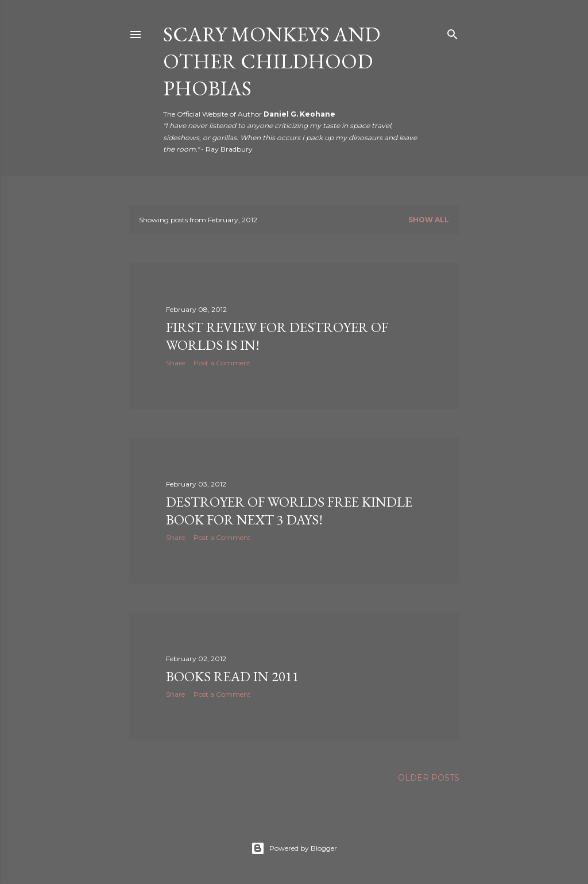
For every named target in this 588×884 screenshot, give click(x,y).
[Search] (452, 32)
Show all (429, 220)
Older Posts (429, 778)
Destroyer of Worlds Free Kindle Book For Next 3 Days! (289, 511)
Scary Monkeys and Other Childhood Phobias (272, 61)
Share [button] (175, 363)
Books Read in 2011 (233, 676)
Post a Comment (222, 363)
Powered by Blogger (294, 848)
